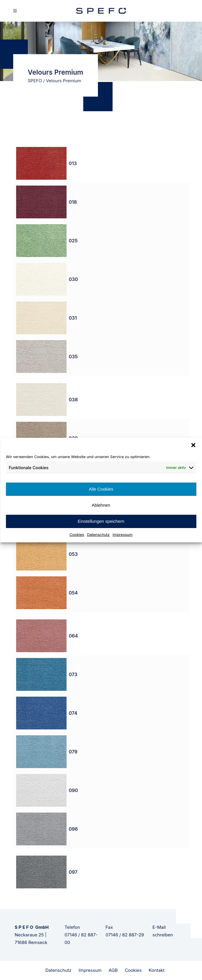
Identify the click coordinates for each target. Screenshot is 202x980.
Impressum (123, 534)
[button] (193, 445)
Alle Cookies (101, 489)
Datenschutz (98, 534)
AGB (113, 970)
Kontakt (157, 970)
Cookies (77, 534)
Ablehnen (101, 505)
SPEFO (35, 81)
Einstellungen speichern (101, 521)
